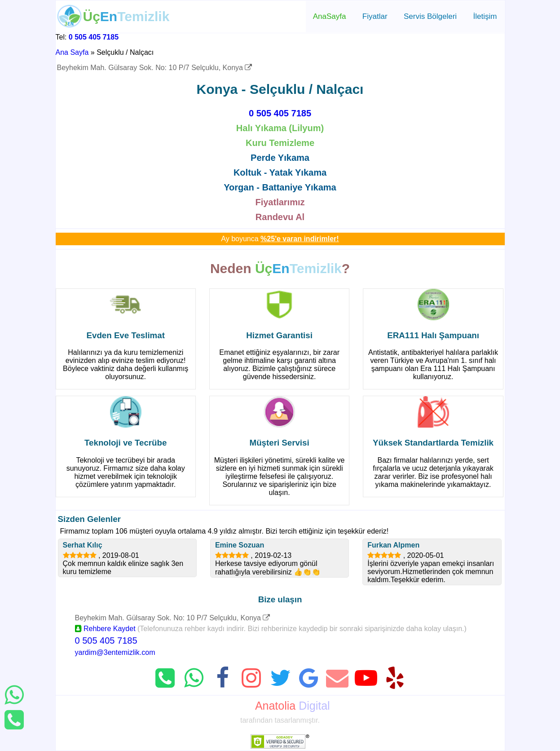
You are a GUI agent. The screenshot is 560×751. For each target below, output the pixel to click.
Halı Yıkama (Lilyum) (280, 128)
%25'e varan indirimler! (300, 239)
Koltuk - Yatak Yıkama (280, 172)
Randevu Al (280, 217)
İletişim (485, 16)
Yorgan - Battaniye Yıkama (280, 187)
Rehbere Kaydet (105, 629)
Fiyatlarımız (280, 202)
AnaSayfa (330, 16)
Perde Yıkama (280, 158)
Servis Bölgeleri (430, 16)
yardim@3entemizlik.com (115, 652)
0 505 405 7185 (94, 37)
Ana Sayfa (72, 52)
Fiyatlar (375, 16)
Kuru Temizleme (280, 143)
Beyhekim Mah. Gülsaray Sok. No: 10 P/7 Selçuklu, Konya (155, 68)
